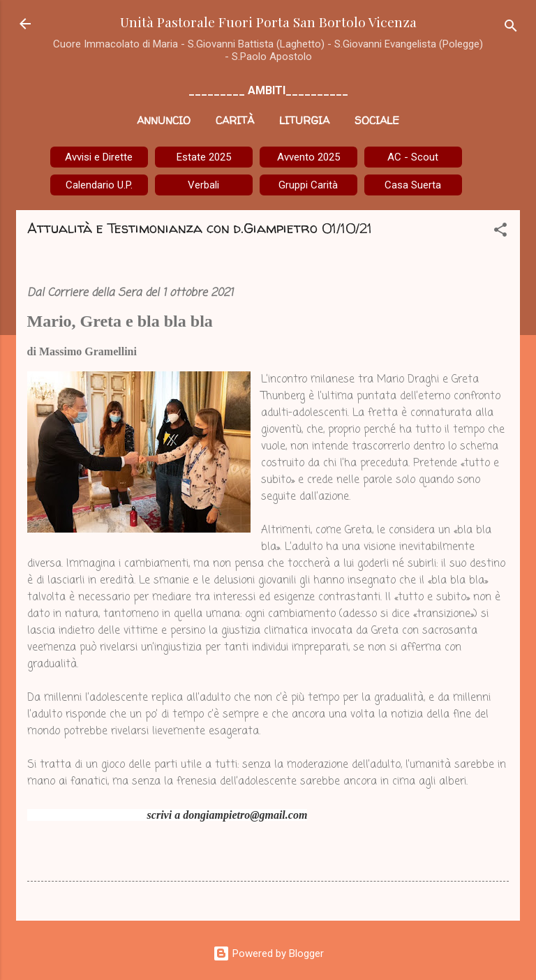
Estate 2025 (204, 157)
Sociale (377, 120)
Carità (235, 120)
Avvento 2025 (308, 157)
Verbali (203, 185)
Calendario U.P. (99, 185)
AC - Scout (413, 157)
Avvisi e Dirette (99, 157)
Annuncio (164, 120)
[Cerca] (511, 28)
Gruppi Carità (308, 185)
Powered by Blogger (268, 953)
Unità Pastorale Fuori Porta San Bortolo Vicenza (268, 22)
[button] (500, 232)
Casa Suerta (413, 185)
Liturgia (304, 120)
